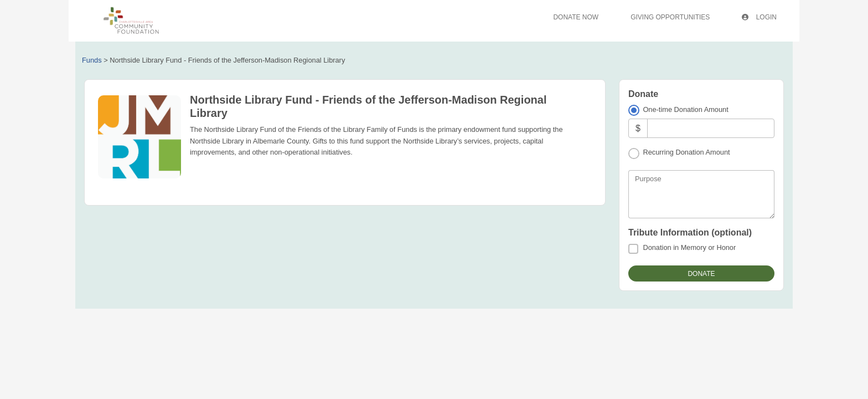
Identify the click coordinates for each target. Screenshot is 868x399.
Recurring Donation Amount (686, 152)
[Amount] (711, 128)
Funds (92, 60)
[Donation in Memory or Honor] (633, 249)
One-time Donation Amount (685, 109)
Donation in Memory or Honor (689, 247)
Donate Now (576, 17)
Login (759, 17)
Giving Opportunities (670, 17)
